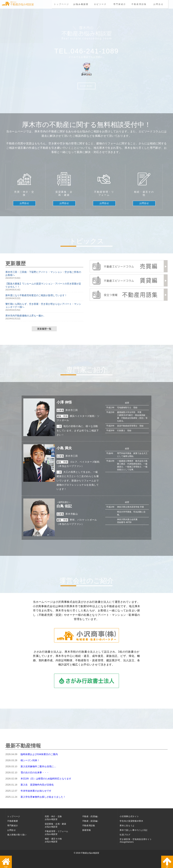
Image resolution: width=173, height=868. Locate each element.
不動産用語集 (139, 4)
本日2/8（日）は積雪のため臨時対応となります (46, 779)
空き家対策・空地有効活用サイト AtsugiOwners (136, 841)
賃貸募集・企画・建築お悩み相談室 (55, 825)
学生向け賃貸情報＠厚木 (131, 821)
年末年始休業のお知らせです (36, 791)
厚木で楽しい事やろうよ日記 (134, 830)
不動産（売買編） (91, 816)
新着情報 (87, 830)
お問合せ (158, 4)
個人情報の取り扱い (17, 835)
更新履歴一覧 (44, 329)
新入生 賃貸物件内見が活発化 (37, 785)
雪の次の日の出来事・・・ (35, 772)
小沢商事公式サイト (129, 816)
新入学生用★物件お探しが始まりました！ (43, 797)
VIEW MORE (86, 86)
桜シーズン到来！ (30, 760)
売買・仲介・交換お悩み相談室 (53, 818)
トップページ (62, 4)
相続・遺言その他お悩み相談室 (53, 840)
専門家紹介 (120, 4)
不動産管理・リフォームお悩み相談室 (57, 833)
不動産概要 (13, 821)
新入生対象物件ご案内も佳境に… (38, 766)
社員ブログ (125, 835)
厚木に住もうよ (127, 826)
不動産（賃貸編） (91, 821)
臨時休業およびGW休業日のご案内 (39, 754)
